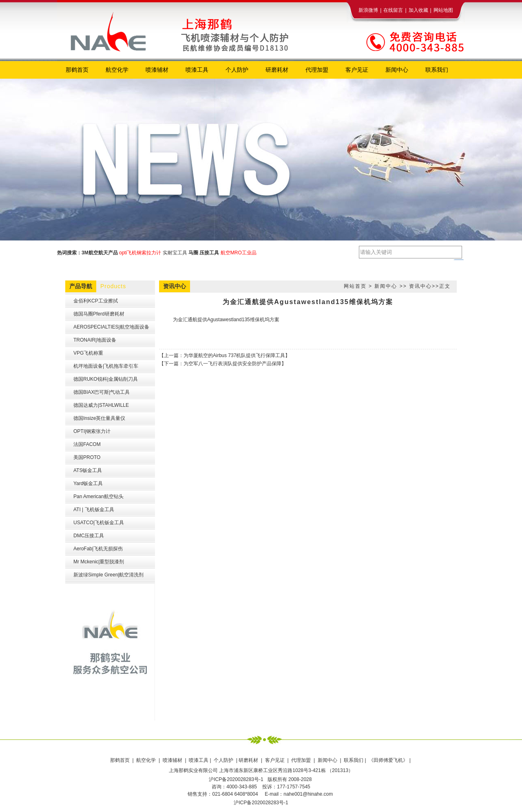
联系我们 (354, 760)
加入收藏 (418, 10)
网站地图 (443, 10)
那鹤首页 (121, 760)
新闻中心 (386, 286)
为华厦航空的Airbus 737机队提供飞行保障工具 (234, 355)
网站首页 (355, 286)
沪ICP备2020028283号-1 (261, 803)
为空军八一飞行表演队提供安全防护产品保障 (232, 364)
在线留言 (393, 10)
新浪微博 (368, 10)
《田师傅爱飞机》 (389, 760)
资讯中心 (420, 286)
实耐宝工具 (175, 253)
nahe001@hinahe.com (308, 794)
